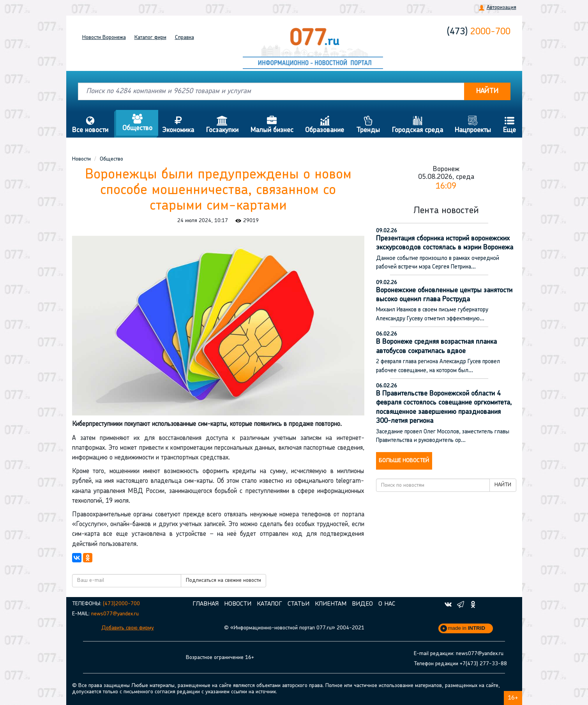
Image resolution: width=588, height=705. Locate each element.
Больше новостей (404, 461)
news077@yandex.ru (115, 614)
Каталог (150, 38)
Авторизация (501, 8)
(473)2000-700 (121, 604)
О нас (387, 604)
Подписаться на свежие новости (223, 580)
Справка (185, 38)
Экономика (178, 125)
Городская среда (417, 125)
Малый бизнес (272, 125)
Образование (325, 125)
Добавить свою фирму (128, 628)
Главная (206, 604)
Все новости (90, 125)
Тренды (368, 125)
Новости (104, 38)
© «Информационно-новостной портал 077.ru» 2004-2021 (294, 628)
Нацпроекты (473, 125)
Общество (137, 123)
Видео (362, 604)
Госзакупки (222, 125)
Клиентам (331, 604)
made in (467, 628)
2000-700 (479, 32)
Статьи (298, 604)
